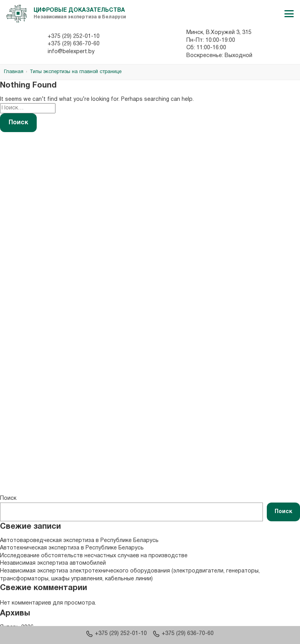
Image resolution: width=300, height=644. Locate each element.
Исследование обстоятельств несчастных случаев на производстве (94, 556)
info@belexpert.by (71, 52)
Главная (14, 72)
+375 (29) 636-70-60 (74, 44)
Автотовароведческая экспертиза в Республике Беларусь (79, 541)
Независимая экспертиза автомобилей (53, 563)
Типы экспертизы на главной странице (76, 72)
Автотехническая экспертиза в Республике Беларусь (72, 548)
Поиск (8, 498)
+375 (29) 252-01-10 (74, 37)
